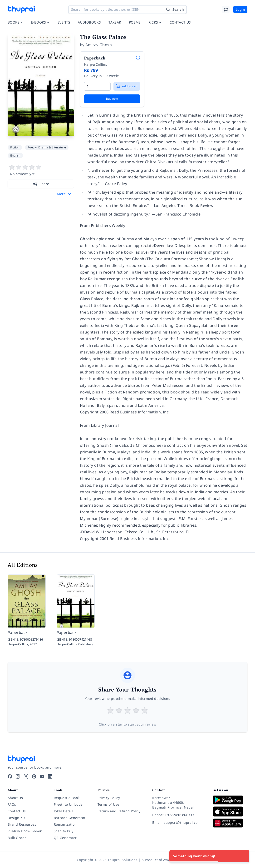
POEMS (135, 22)
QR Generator (65, 838)
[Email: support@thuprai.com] (179, 823)
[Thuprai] (21, 10)
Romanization (65, 824)
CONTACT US (180, 22)
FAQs (12, 804)
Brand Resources (22, 824)
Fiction (15, 147)
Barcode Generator (70, 818)
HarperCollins (96, 64)
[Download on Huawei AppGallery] (230, 823)
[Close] (243, 856)
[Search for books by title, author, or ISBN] (127, 10)
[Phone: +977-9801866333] (179, 815)
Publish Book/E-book (25, 831)
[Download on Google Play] (230, 800)
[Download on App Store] (230, 812)
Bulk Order (17, 838)
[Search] (175, 10)
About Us (15, 798)
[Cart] (226, 10)
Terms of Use (108, 804)
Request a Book (67, 798)
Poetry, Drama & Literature (47, 147)
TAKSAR (115, 22)
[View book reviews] (41, 170)
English (15, 155)
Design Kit (16, 818)
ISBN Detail (63, 811)
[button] (64, 194)
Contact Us (17, 811)
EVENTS (64, 22)
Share (41, 184)
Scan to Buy (64, 831)
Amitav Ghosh (99, 45)
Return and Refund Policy (119, 811)
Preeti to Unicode (68, 804)
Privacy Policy (109, 798)
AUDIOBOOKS (89, 22)
